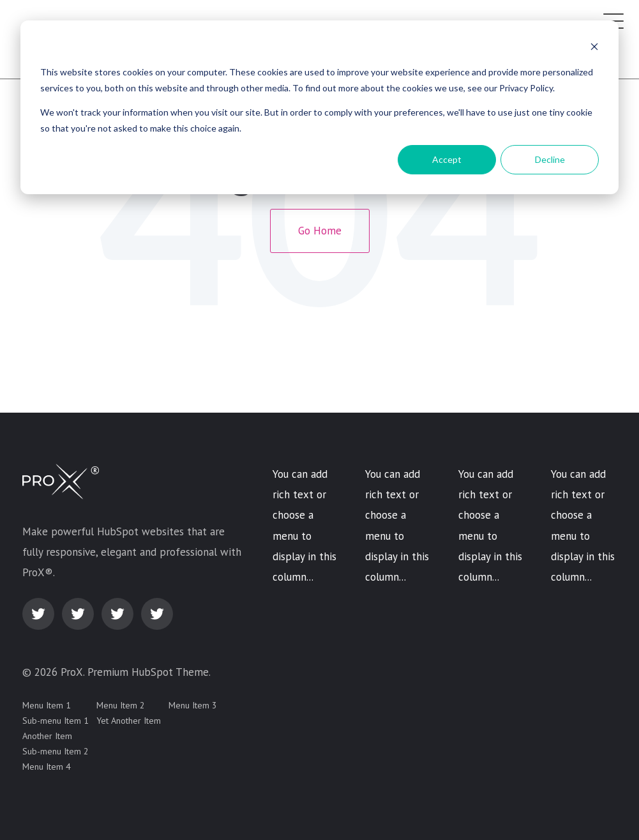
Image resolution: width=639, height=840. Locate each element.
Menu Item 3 (193, 705)
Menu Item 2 (121, 705)
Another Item (47, 736)
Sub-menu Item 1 (56, 721)
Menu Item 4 (47, 767)
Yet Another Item (129, 721)
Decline (550, 159)
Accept (447, 159)
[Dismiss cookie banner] (594, 48)
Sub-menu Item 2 (56, 751)
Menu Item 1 (47, 705)
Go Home (320, 231)
